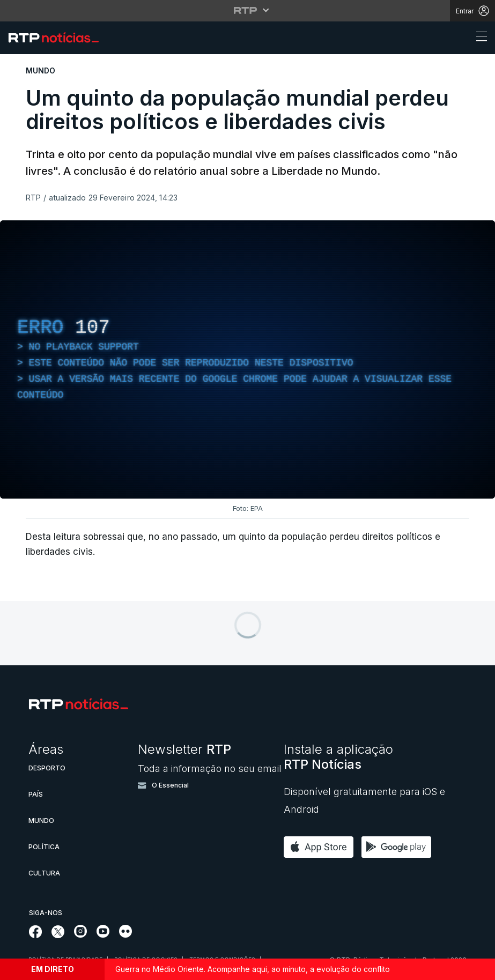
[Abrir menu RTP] (247, 10)
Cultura (44, 873)
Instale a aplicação (338, 757)
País (36, 794)
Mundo (41, 821)
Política (44, 847)
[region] (247, 359)
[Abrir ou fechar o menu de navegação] (478, 38)
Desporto (47, 768)
